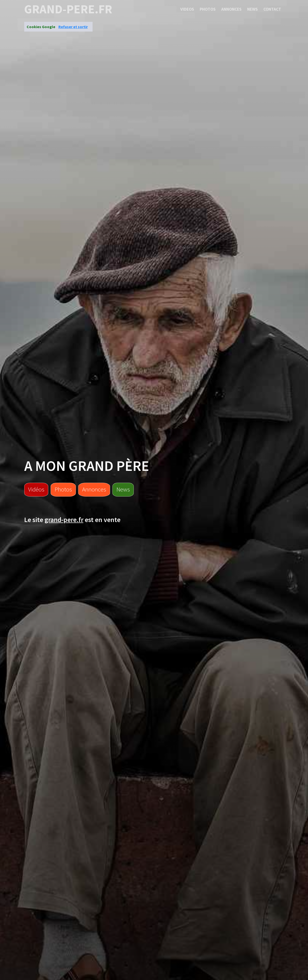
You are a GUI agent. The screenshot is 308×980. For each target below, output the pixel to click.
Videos (187, 9)
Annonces (231, 9)
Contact (272, 9)
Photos (208, 9)
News (253, 9)
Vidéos (36, 489)
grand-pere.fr (68, 9)
